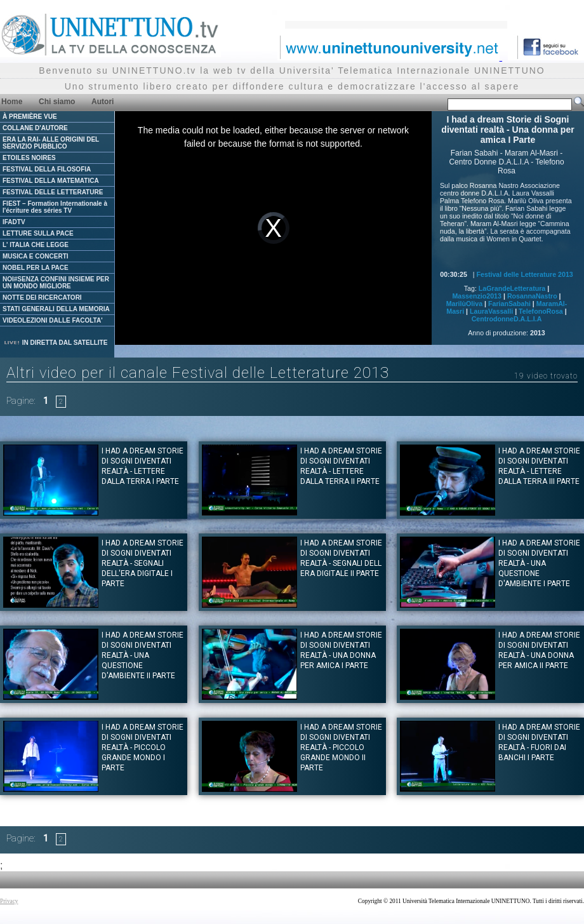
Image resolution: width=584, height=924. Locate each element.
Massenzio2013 (477, 296)
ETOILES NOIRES (29, 158)
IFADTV (14, 222)
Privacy (9, 901)
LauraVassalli (491, 311)
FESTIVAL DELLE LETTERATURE (53, 192)
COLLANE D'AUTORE (35, 128)
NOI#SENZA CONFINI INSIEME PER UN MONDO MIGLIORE (56, 283)
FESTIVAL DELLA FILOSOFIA (47, 169)
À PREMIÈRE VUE (30, 117)
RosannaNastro (532, 296)
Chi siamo (57, 102)
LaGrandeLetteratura (512, 288)
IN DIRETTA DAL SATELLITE (55, 343)
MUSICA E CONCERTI (36, 256)
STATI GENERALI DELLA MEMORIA (56, 309)
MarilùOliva (464, 304)
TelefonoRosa (541, 311)
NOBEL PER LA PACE (36, 268)
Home (12, 102)
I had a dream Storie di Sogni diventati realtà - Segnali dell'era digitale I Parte (143, 563)
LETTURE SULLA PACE (38, 233)
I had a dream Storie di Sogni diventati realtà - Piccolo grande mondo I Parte (143, 747)
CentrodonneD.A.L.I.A (507, 319)
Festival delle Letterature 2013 (525, 274)
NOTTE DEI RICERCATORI (42, 298)
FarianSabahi (509, 304)
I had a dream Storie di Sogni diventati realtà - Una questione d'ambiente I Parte (539, 563)
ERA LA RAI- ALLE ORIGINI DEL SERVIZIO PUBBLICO (51, 143)
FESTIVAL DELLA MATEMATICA (51, 181)
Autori (103, 102)
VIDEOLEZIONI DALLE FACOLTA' (53, 320)
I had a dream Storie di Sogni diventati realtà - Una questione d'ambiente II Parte (143, 655)
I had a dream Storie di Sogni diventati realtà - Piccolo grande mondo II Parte (341, 747)
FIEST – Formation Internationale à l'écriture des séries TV (55, 207)
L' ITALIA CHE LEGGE (36, 245)
